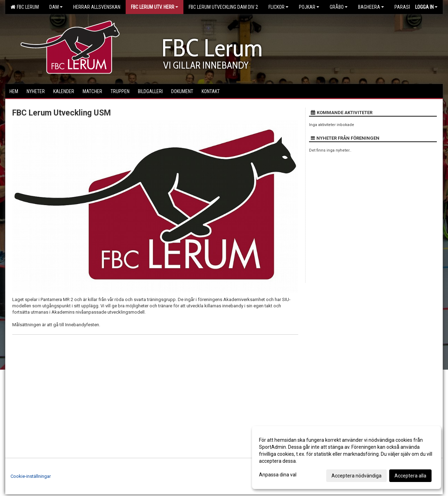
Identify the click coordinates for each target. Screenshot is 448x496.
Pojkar (309, 7)
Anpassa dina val (278, 475)
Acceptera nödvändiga (356, 476)
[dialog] (346, 457)
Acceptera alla (410, 476)
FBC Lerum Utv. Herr (155, 7)
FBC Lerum (25, 7)
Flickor (278, 7)
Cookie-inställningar (31, 476)
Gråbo (339, 7)
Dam (56, 7)
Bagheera (371, 7)
